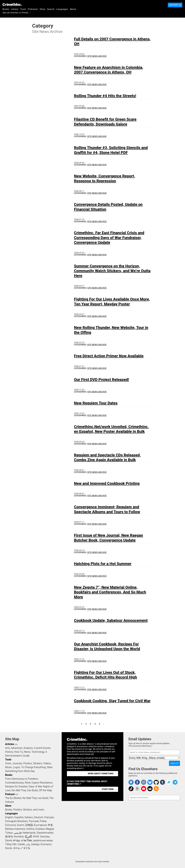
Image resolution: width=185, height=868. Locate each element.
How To (18, 752)
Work (28, 783)
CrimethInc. (12, 4)
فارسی (18, 833)
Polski (43, 821)
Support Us (175, 5)
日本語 (29, 825)
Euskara (40, 829)
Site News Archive (97, 56)
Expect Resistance (42, 783)
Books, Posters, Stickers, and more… (25, 810)
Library (15, 9)
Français (49, 817)
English (9, 817)
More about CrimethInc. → (102, 774)
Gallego (35, 844)
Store (43, 9)
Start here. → (109, 789)
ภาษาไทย (27, 840)
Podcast (10, 794)
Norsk (8, 848)
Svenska (45, 837)
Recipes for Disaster (16, 786)
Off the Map (45, 790)
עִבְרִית (17, 840)
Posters (28, 763)
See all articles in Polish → (17, 13)
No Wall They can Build (35, 798)
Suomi (20, 825)
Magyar (50, 829)
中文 (50, 825)
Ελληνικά (10, 825)
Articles (10, 744)
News (27, 752)
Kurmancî (46, 844)
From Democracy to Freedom (22, 779)
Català (21, 844)
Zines (8, 763)
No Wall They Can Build (25, 790)
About (73, 9)
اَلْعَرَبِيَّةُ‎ (28, 837)
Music (9, 767)
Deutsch (39, 817)
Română (19, 837)
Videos (47, 763)
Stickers (38, 763)
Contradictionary (14, 783)
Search (51, 9)
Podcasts (33, 9)
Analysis (28, 748)
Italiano (29, 817)
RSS (16, 744)
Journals (17, 763)
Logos (17, 767)
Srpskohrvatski (45, 833)
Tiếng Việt (11, 844)
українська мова (43, 840)
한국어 (9, 837)
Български (40, 825)
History (9, 752)
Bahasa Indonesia (15, 829)
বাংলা (36, 837)
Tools (23, 9)
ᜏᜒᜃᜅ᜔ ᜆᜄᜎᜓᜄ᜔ (21, 848)
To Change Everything (33, 767)
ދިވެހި (28, 844)
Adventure (17, 748)
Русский (34, 821)
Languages (62, 9)
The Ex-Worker (13, 798)
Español (19, 817)
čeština (30, 829)
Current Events (42, 748)
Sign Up (174, 763)
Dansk (9, 840)
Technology (38, 752)
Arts (7, 748)
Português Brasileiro (16, 821)
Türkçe (9, 833)
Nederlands (29, 833)
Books (6, 9)
